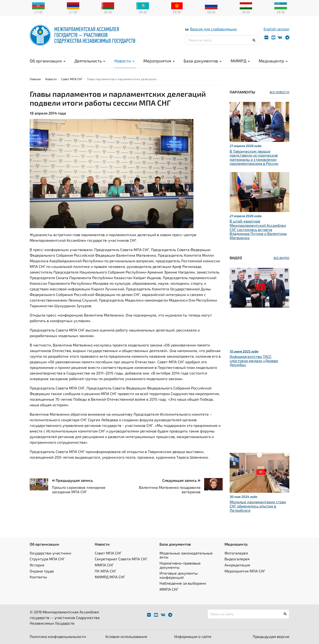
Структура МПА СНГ (47, 559)
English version (276, 29)
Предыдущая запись (72, 480)
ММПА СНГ (104, 565)
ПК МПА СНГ (105, 571)
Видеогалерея (237, 559)
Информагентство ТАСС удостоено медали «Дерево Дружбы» (254, 360)
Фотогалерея (236, 553)
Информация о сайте (193, 636)
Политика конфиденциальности (58, 636)
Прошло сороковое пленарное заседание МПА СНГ (79, 489)
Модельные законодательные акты (186, 555)
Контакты (38, 577)
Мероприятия (159, 61)
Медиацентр (273, 61)
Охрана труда (42, 571)
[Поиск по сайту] (222, 40)
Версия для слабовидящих (214, 29)
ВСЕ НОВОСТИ (279, 92)
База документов (203, 61)
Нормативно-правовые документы (180, 565)
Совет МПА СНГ (72, 79)
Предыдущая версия (271, 636)
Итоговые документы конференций (179, 575)
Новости (124, 61)
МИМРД (240, 61)
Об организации (48, 61)
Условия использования (126, 636)
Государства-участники (50, 553)
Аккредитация (237, 565)
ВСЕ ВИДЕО (281, 258)
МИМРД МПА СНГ (110, 577)
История (37, 565)
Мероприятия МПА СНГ (245, 571)
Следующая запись (181, 480)
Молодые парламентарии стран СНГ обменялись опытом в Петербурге (258, 506)
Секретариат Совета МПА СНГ (121, 559)
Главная (35, 79)
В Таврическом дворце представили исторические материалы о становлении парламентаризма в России (254, 157)
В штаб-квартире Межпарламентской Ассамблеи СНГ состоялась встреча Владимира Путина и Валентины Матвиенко (258, 229)
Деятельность (90, 61)
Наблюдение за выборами (183, 583)
